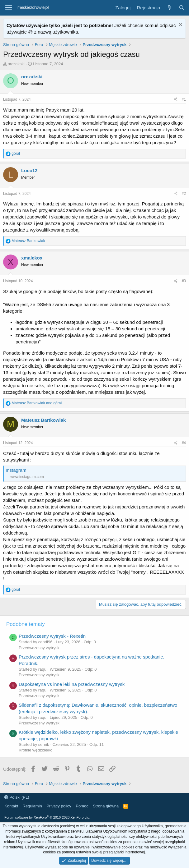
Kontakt (11, 806)
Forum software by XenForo (47, 817)
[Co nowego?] (169, 8)
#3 (184, 281)
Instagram (16, 470)
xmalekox (32, 258)
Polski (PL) (17, 797)
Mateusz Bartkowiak (43, 420)
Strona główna (106, 806)
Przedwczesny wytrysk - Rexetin (52, 636)
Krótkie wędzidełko (35, 750)
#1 (184, 99)
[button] (9, 8)
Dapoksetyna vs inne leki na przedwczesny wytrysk (72, 684)
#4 (184, 443)
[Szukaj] (182, 8)
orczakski (16, 64)
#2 (184, 194)
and (37, 403)
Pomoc (82, 806)
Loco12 (29, 170)
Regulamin (32, 806)
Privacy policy (59, 806)
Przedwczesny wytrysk (39, 648)
